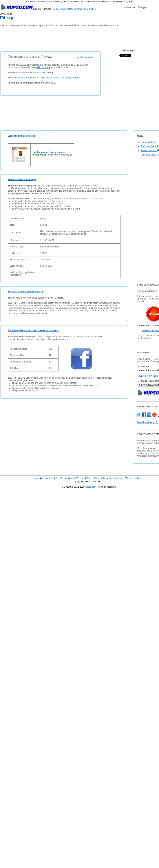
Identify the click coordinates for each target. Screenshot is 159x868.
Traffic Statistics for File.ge (22, 179)
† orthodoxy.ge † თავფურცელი (49, 152)
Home (36, 478)
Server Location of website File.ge (26, 292)
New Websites (77, 478)
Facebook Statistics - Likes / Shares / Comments (33, 330)
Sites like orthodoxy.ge (60, 155)
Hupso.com (91, 487)
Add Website (47, 478)
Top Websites (62, 478)
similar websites (28, 78)
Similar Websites (149, 142)
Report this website (84, 57)
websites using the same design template (61, 78)
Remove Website (125, 478)
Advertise (140, 478)
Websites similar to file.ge (21, 136)
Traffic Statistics (150, 146)
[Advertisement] (67, 38)
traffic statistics (43, 67)
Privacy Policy (108, 478)
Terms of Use (93, 478)
